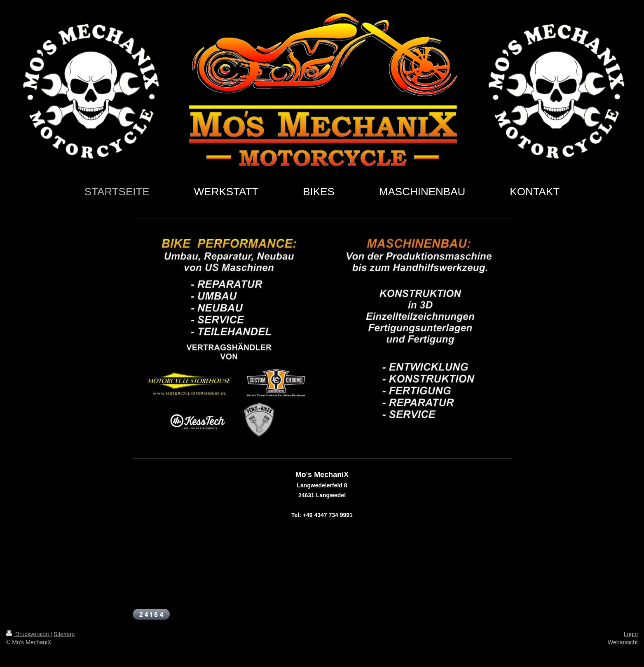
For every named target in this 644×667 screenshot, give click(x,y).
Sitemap (64, 634)
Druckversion (28, 634)
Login (631, 634)
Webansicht (623, 642)
